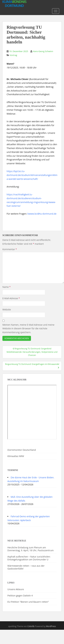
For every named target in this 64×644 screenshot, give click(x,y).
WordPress (51, 626)
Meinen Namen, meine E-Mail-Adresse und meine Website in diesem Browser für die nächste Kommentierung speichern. (28, 329)
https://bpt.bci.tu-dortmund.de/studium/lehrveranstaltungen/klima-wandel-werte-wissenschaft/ (32, 175)
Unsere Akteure (16, 589)
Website (7, 310)
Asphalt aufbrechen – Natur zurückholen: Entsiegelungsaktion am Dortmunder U (29, 558)
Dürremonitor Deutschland (22, 450)
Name (7, 287)
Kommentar (10, 249)
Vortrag (13, 55)
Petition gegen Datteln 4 (20, 596)
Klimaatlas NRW (16, 456)
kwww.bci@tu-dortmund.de (42, 214)
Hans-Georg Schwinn (43, 51)
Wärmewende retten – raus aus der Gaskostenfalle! (26, 567)
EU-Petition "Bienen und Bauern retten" (28, 602)
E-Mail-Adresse (11, 298)
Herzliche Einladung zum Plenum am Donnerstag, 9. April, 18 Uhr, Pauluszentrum (31, 549)
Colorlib (31, 626)
